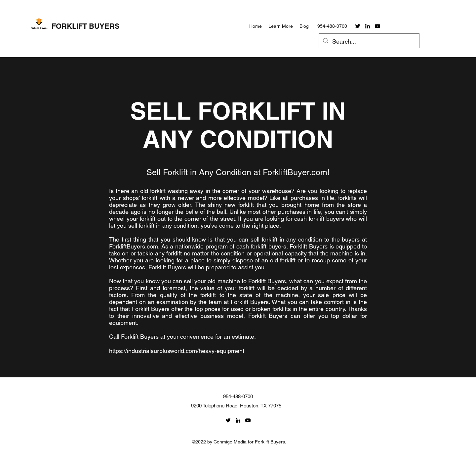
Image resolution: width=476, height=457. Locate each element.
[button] (281, 26)
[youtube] (377, 26)
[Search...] (369, 42)
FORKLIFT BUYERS (86, 26)
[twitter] (358, 26)
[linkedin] (368, 26)
